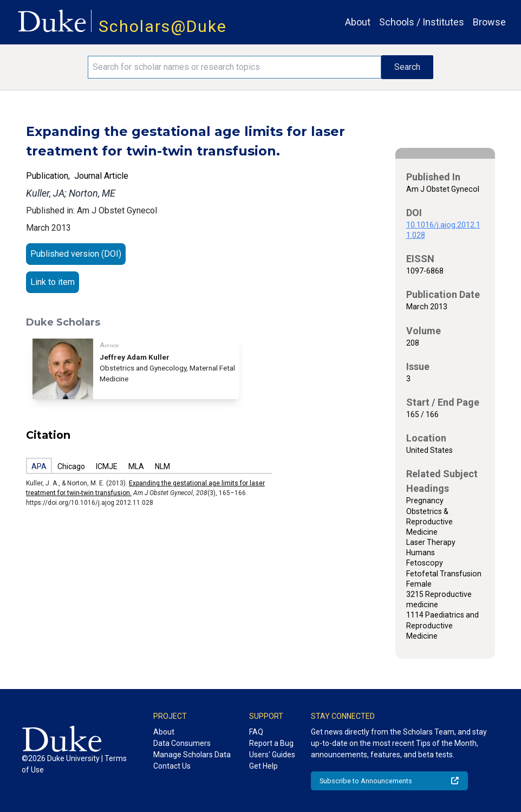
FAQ (256, 732)
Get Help (263, 766)
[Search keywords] (234, 67)
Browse (489, 22)
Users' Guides (272, 755)
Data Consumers (182, 743)
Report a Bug (271, 743)
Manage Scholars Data (192, 755)
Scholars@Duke (163, 26)
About (358, 22)
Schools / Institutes (422, 22)
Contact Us (172, 766)
